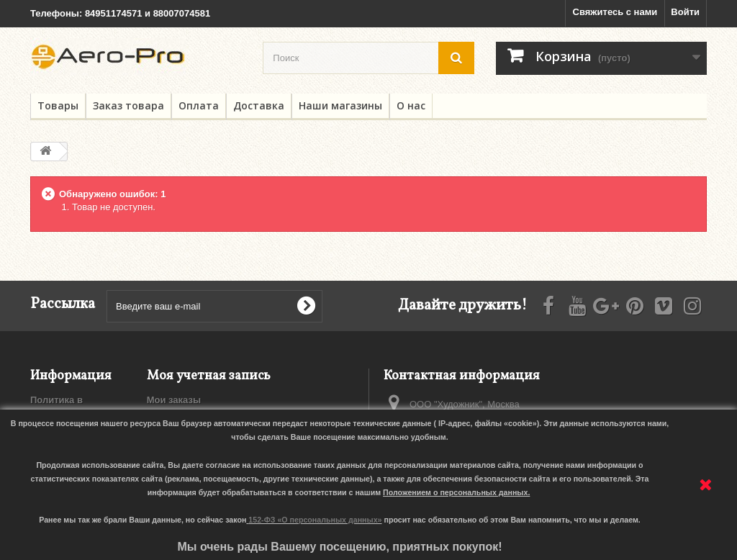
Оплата (199, 105)
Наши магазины (340, 105)
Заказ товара (128, 105)
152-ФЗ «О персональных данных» (315, 520)
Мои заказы (174, 400)
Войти (685, 12)
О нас (411, 105)
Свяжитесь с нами (615, 12)
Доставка (259, 105)
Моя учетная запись (209, 376)
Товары (58, 105)
